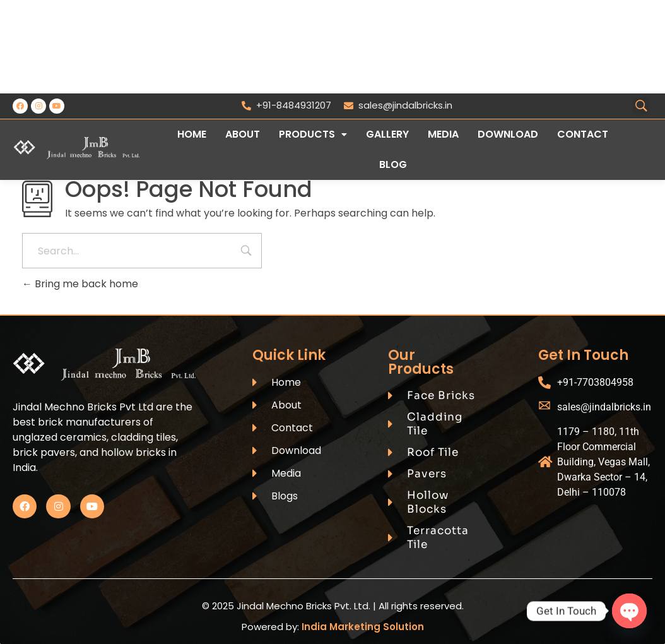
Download (508, 134)
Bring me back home (80, 284)
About (243, 134)
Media (443, 134)
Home (192, 134)
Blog (393, 164)
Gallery (387, 134)
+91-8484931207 (286, 105)
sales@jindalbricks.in (398, 105)
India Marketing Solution (363, 627)
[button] (313, 134)
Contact (583, 134)
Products (313, 134)
